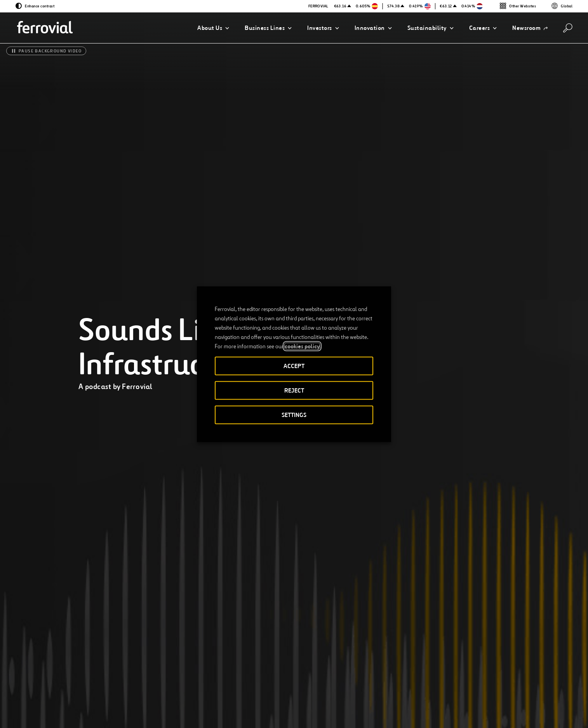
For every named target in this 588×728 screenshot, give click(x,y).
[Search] (568, 28)
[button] (213, 28)
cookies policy (302, 346)
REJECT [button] (294, 390)
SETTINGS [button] (294, 414)
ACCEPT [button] (294, 366)
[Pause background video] (46, 51)
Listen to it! (389, 626)
